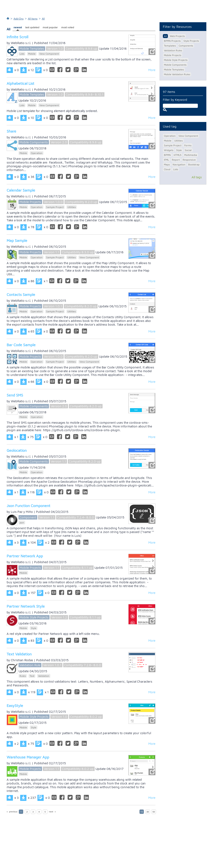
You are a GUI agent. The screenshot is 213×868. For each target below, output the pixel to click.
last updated (32, 27)
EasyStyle (15, 706)
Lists (22, 54)
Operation (37, 153)
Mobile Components (34, 142)
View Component (49, 54)
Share (11, 131)
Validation (44, 676)
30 (148, 812)
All (43, 19)
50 (154, 812)
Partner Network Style (26, 606)
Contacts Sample (21, 295)
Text (32, 676)
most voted (68, 27)
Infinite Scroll (17, 37)
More (152, 70)
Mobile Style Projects (34, 617)
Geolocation (17, 450)
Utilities (72, 207)
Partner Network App (25, 556)
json (22, 523)
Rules (23, 676)
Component (28, 517)
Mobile (32, 54)
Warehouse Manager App (28, 757)
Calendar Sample (21, 190)
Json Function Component (28, 506)
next (51, 812)
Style (34, 628)
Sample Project (55, 207)
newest (18, 27)
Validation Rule (30, 665)
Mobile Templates (32, 49)
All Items (33, 19)
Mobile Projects (30, 202)
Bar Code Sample (21, 345)
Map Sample (17, 241)
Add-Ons (19, 19)
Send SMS (15, 395)
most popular (50, 27)
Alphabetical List (20, 83)
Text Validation (19, 654)
